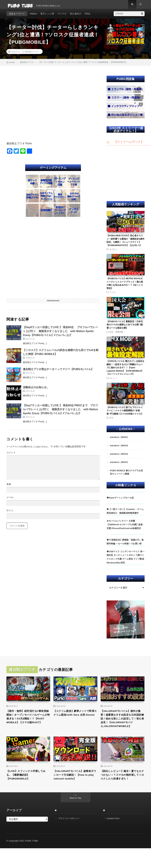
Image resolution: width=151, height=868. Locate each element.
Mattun (33, 16)
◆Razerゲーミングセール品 (120, 502)
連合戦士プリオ (32, 54)
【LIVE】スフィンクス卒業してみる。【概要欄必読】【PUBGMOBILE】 (28, 787)
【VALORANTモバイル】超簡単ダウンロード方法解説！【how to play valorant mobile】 (74, 789)
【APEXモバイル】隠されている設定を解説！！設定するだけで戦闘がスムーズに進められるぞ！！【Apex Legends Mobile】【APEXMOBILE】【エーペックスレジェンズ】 (126, 370)
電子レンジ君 (47, 16)
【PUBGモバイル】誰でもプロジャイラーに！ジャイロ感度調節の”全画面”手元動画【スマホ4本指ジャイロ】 (125, 413)
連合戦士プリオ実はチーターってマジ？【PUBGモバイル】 (58, 372)
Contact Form (113, 836)
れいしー (113, 381)
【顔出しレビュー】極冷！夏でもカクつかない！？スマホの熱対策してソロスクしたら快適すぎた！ (122, 789)
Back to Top (76, 816)
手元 (111, 421)
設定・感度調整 (116, 335)
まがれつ (113, 252)
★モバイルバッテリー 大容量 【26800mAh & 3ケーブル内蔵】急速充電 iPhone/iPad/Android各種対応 (125, 529)
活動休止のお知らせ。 (36, 390)
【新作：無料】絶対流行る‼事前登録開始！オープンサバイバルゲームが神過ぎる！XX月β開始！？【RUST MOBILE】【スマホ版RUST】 (28, 724)
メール (10, 500)
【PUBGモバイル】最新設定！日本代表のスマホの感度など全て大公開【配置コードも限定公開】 (125, 327)
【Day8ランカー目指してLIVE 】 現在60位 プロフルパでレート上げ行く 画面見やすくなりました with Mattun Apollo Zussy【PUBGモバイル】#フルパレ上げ (60, 334)
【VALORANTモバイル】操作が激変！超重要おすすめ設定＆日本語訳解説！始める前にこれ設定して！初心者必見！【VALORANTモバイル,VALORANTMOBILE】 (122, 726)
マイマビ (62, 16)
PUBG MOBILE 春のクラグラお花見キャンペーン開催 (126, 476)
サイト (10, 513)
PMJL (88, 16)
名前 (9, 487)
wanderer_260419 (120, 449)
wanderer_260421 (120, 440)
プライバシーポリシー (70, 836)
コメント (11, 455)
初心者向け (76, 16)
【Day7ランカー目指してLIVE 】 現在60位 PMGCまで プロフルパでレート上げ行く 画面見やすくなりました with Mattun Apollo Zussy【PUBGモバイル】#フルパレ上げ (60, 412)
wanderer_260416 (120, 457)
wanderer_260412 (120, 466)
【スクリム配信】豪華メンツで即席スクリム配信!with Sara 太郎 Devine (75, 720)
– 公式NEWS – (126, 432)
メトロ (112, 295)
